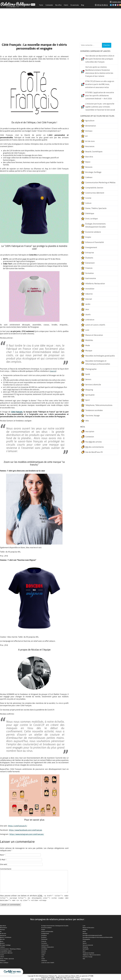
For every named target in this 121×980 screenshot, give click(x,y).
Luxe (87, 330)
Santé (88, 374)
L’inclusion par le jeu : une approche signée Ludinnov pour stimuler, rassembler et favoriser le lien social (100, 107)
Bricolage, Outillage (93, 172)
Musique (89, 351)
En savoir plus (75, 5)
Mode (88, 345)
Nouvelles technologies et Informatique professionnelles (98, 362)
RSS (120, 5)
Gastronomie (91, 278)
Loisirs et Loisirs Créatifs (48, 963)
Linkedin (111, 5)
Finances (89, 268)
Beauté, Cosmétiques (94, 152)
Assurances (90, 146)
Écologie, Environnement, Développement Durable (96, 225)
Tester (41, 5)
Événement (90, 263)
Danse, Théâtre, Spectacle (96, 208)
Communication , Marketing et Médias (10, 949)
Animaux (89, 131)
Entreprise (90, 253)
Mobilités (89, 340)
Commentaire (6, 869)
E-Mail (3, 860)
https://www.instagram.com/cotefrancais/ (27, 834)
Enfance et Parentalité (95, 242)
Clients (66, 5)
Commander (49, 5)
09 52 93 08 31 (103, 5)
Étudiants (89, 258)
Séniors (88, 379)
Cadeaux (89, 177)
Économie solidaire (93, 232)
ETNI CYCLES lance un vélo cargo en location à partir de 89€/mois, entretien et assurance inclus (100, 84)
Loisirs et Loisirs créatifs (95, 325)
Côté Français (17, 412)
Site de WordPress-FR (94, 452)
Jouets (88, 314)
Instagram (118, 5)
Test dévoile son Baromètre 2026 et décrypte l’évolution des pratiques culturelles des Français (100, 59)
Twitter (115, 5)
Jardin (88, 304)
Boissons (89, 167)
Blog (83, 5)
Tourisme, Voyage (92, 416)
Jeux (87, 309)
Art (87, 136)
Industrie (89, 294)
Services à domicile (93, 385)
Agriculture (90, 121)
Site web (3, 864)
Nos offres (58, 5)
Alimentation (91, 126)
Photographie (91, 369)
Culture (88, 203)
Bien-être (89, 157)
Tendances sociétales (94, 410)
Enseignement (91, 247)
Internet (89, 299)
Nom (3, 855)
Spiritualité (90, 395)
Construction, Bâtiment (95, 193)
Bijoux (88, 162)
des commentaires (95, 447)
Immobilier (90, 289)
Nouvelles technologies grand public (100, 356)
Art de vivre (90, 141)
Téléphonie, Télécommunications (99, 405)
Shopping (89, 390)
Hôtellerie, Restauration (95, 284)
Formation (89, 273)
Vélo (87, 421)
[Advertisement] (60, 24)
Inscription (90, 431)
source (53, 371)
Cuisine (88, 198)
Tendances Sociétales (88, 953)
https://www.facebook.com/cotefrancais (26, 830)
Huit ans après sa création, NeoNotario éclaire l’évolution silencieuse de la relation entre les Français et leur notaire (99, 72)
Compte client (117, 2)
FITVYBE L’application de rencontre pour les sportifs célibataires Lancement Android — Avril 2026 (100, 96)
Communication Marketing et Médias (100, 182)
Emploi (88, 237)
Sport (88, 400)
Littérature (90, 320)
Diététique (90, 213)
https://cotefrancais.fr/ (18, 826)
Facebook (113, 5)
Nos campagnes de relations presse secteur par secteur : (58, 919)
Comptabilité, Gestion (94, 188)
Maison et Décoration (94, 335)
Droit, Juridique (92, 219)
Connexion (90, 437)
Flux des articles (94, 442)
